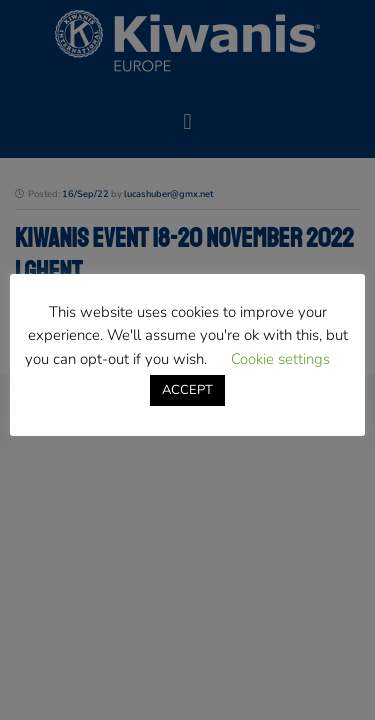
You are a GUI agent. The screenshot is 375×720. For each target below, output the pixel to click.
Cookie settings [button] (280, 359)
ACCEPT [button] (187, 390)
